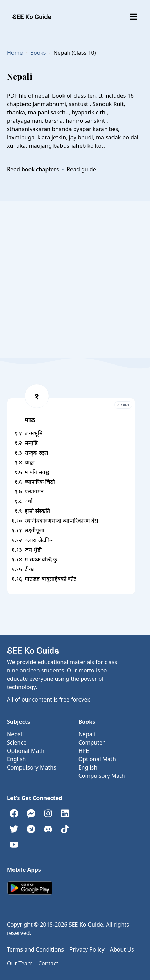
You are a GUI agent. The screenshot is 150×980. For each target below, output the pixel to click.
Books (38, 53)
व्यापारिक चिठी (40, 482)
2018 (46, 925)
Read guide (81, 169)
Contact (48, 963)
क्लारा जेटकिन (39, 540)
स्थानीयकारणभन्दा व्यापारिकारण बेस (61, 521)
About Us (122, 949)
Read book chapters (33, 169)
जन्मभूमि (34, 433)
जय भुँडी (33, 550)
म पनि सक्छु (37, 472)
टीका (30, 569)
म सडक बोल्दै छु (41, 559)
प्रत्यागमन (34, 491)
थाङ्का (30, 462)
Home (15, 53)
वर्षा (28, 501)
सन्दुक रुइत (36, 453)
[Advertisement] (75, 280)
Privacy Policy (87, 949)
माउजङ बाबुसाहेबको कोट (51, 579)
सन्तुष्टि (31, 443)
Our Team (20, 963)
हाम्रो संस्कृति (37, 511)
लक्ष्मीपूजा (35, 530)
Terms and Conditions (35, 949)
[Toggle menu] (133, 17)
